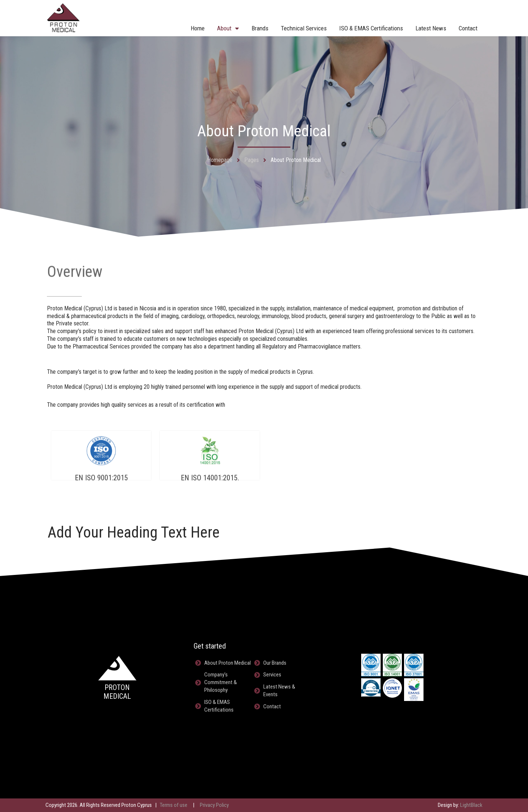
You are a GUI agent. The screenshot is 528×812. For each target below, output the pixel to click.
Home (198, 28)
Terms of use (174, 805)
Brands (260, 28)
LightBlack (471, 805)
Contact (468, 28)
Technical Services (304, 28)
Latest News (431, 28)
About (228, 28)
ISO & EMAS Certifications (371, 28)
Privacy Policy (214, 805)
